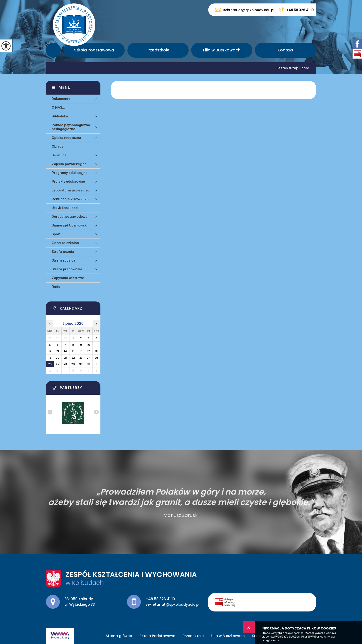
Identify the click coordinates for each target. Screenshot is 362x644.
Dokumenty (61, 99)
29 (73, 364)
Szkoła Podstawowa (94, 50)
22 (73, 358)
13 (58, 351)
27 (58, 364)
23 (81, 358)
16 (81, 351)
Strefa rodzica (64, 260)
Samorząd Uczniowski (70, 225)
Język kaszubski (65, 208)
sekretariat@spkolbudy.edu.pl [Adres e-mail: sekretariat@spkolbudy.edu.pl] (172, 604)
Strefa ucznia (63, 252)
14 (65, 351)
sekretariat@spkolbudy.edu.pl (245, 10)
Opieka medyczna (66, 138)
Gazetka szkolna (65, 243)
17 (89, 351)
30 (81, 364)
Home (304, 68)
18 (96, 351)
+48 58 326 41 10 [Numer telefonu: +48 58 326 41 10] (160, 599)
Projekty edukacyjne (68, 182)
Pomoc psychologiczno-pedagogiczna (72, 127)
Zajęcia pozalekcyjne (69, 164)
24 (89, 358)
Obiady (57, 146)
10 (89, 345)
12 (50, 351)
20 (58, 358)
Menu (65, 88)
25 (96, 358)
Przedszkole (158, 50)
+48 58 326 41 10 (296, 10)
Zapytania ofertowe (68, 278)
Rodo (56, 287)
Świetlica (59, 155)
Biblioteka (60, 116)
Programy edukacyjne (70, 173)
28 (65, 364)
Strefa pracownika (67, 269)
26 (50, 364)
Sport (56, 234)
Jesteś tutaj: (288, 68)
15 (73, 351)
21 (65, 358)
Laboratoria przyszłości (71, 190)
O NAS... (58, 107)
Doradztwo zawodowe (70, 217)
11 (97, 345)
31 (89, 364)
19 (50, 358)
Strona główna (53, 50)
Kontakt (285, 50)
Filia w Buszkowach (222, 50)
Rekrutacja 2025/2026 (70, 199)
